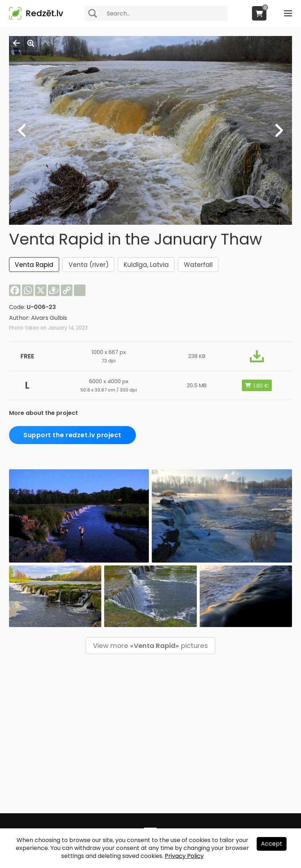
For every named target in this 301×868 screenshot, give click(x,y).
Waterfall (198, 265)
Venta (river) (88, 265)
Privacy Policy (184, 856)
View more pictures (150, 646)
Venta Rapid (34, 265)
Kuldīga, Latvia (146, 265)
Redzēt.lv (44, 13)
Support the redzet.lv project (72, 435)
